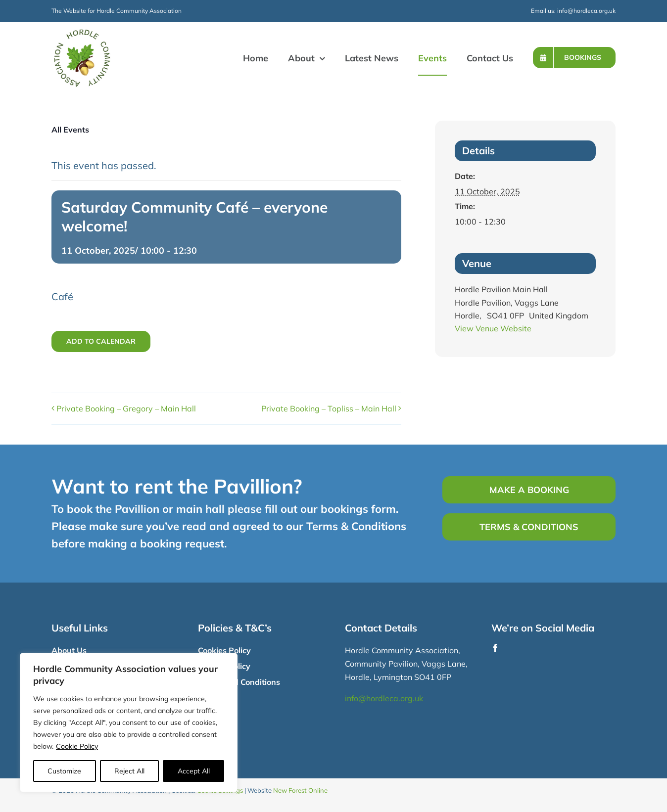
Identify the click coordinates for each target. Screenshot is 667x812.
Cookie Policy (77, 746)
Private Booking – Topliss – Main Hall (329, 408)
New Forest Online (300, 790)
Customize (64, 771)
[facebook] (495, 648)
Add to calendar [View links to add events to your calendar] (101, 341)
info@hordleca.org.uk (586, 11)
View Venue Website (493, 328)
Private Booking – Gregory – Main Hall (126, 408)
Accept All (194, 771)
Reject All (129, 771)
